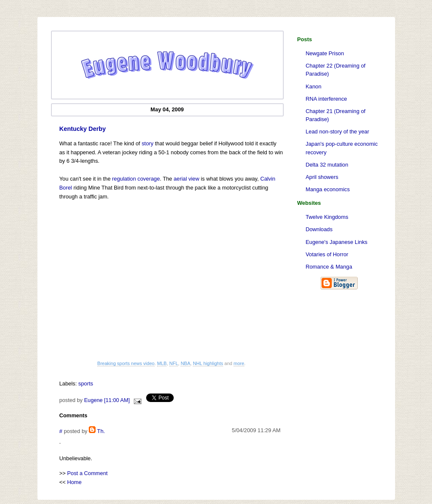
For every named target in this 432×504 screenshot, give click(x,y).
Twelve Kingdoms (327, 217)
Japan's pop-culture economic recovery (342, 148)
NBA (185, 363)
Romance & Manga (329, 267)
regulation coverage (136, 179)
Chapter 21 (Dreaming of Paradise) (336, 115)
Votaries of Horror (327, 254)
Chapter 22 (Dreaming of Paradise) (336, 70)
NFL (174, 363)
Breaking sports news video (126, 363)
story (147, 143)
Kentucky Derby (83, 129)
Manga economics (328, 189)
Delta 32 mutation (327, 165)
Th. (101, 431)
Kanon (314, 86)
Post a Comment (87, 473)
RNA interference (326, 99)
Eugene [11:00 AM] (107, 400)
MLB (162, 363)
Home (74, 482)
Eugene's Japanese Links (337, 242)
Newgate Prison (325, 53)
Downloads (319, 229)
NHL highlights (208, 363)
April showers (322, 177)
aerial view (186, 179)
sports (86, 384)
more (239, 363)
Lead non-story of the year (337, 132)
